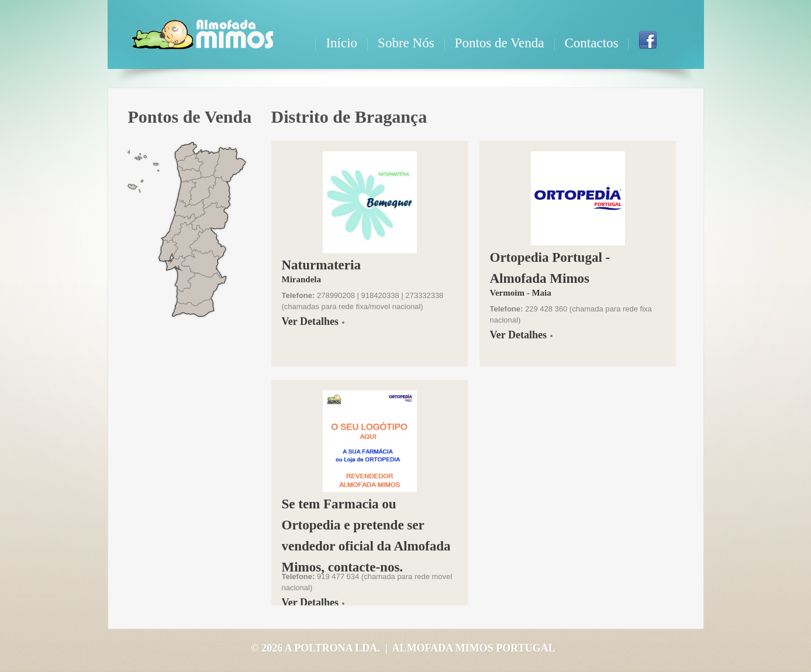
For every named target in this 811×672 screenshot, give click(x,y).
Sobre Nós (406, 43)
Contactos (592, 43)
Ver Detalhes (310, 321)
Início (341, 43)
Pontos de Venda (500, 43)
